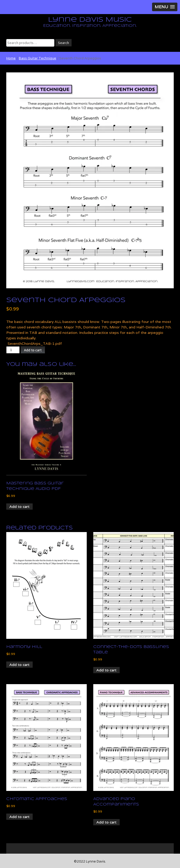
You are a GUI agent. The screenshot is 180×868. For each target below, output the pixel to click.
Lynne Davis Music (90, 20)
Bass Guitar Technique (37, 58)
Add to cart (33, 350)
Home (11, 58)
